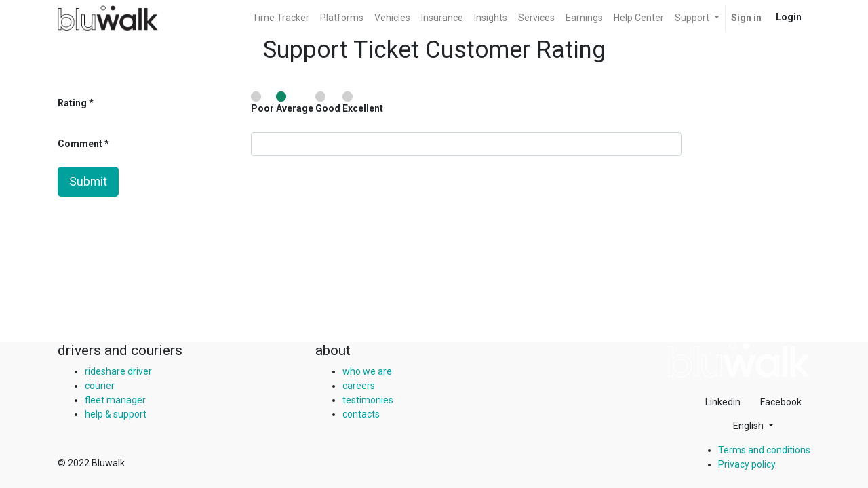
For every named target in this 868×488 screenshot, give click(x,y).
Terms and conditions (764, 450)
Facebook (781, 402)
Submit (88, 182)
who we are (367, 371)
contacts (361, 414)
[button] (753, 426)
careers (359, 386)
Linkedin (723, 402)
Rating (72, 103)
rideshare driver (118, 371)
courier (100, 386)
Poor (262, 103)
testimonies (368, 400)
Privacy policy (747, 464)
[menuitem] (281, 18)
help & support (116, 414)
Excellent (363, 103)
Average (295, 103)
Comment (81, 144)
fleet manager (115, 400)
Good (328, 103)
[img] (739, 360)
